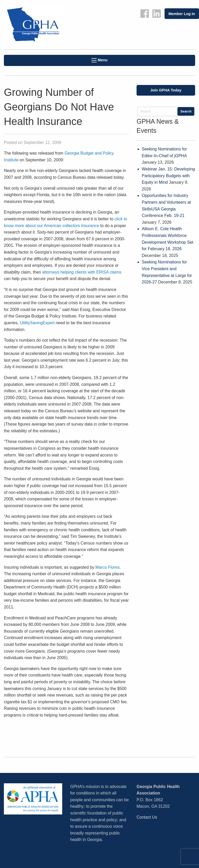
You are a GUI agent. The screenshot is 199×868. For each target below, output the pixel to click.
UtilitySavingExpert (37, 323)
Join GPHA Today (166, 90)
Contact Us (147, 817)
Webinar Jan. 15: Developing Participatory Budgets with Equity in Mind (168, 176)
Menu (99, 60)
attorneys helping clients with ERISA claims (82, 272)
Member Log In (182, 14)
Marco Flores (107, 567)
